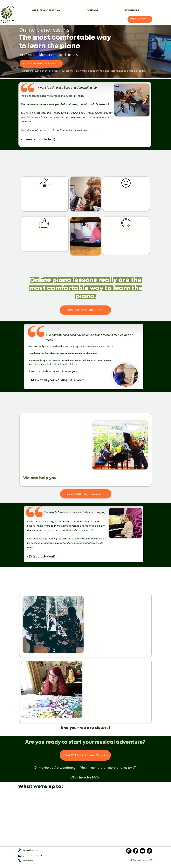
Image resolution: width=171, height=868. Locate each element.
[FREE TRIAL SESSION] (140, 19)
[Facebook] (136, 851)
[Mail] (20, 856)
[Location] (20, 850)
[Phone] (20, 861)
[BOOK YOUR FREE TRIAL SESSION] (41, 64)
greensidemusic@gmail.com (34, 856)
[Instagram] (129, 851)
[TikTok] (149, 851)
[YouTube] (143, 851)
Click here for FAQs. (85, 777)
